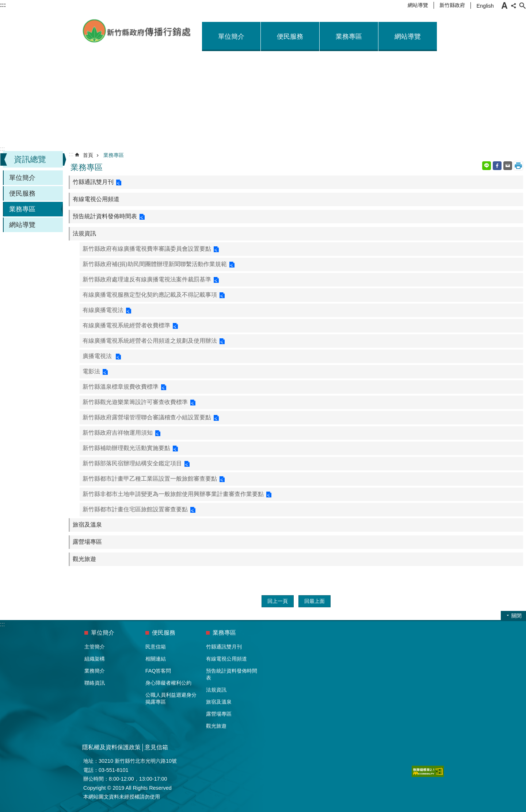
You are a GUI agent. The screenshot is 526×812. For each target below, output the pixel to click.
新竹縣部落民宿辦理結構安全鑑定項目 (132, 463)
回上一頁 (278, 601)
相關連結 (156, 659)
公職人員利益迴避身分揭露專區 (171, 698)
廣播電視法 (98, 356)
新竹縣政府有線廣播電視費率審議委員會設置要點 (147, 249)
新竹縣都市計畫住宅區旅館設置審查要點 (135, 509)
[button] (428, 771)
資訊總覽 (30, 159)
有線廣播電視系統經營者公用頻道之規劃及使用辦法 (150, 341)
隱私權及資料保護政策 (111, 747)
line (487, 166)
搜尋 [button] (522, 5)
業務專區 (349, 36)
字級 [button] (504, 5)
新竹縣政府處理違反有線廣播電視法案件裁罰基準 (147, 279)
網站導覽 (418, 5)
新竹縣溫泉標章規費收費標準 (121, 387)
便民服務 (290, 36)
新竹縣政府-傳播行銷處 (137, 31)
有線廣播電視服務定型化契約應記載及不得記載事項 (150, 295)
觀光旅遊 (84, 559)
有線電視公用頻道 (96, 199)
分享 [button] (514, 5)
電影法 (91, 371)
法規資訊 (84, 233)
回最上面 (315, 601)
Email (508, 166)
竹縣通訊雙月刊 (93, 182)
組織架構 (95, 659)
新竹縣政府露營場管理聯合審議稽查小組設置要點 (147, 417)
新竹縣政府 (452, 5)
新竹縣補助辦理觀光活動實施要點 (126, 448)
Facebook (497, 166)
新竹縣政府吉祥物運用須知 (118, 433)
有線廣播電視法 (103, 310)
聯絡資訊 (95, 683)
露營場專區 (87, 542)
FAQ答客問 (158, 671)
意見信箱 (156, 747)
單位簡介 (231, 36)
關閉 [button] (517, 616)
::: (2, 149)
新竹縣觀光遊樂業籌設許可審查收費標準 (135, 402)
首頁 (88, 155)
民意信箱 (156, 647)
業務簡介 (95, 671)
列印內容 (518, 166)
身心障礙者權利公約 (168, 683)
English (485, 6)
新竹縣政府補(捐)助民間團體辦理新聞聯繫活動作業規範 (155, 264)
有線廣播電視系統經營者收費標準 (126, 325)
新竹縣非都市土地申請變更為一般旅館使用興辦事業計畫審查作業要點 (173, 494)
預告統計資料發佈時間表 (105, 216)
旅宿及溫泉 (87, 525)
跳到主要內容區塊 (4, 4)
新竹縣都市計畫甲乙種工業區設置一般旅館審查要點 (150, 479)
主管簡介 (95, 647)
